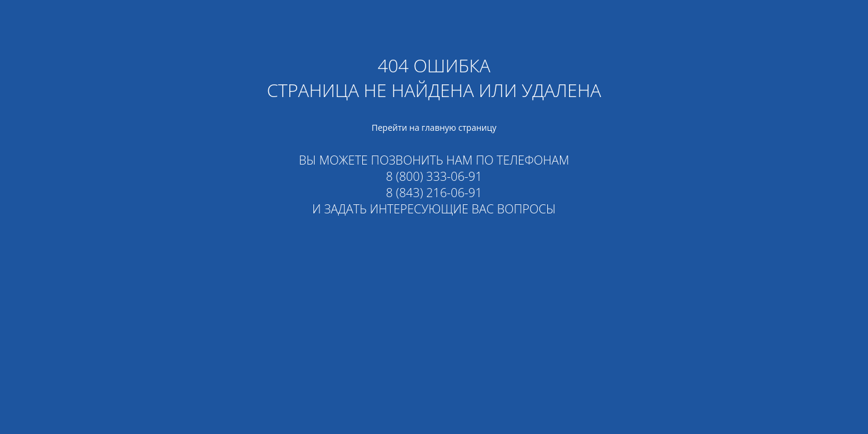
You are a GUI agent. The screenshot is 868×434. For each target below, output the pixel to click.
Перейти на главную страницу (434, 127)
